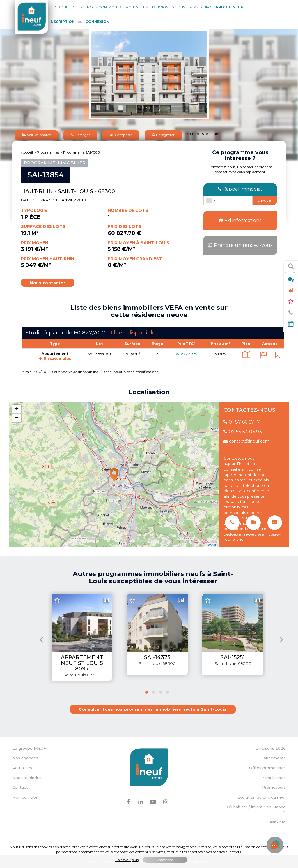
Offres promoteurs (267, 767)
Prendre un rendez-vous (240, 244)
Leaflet (211, 544)
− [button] (17, 417)
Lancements (274, 757)
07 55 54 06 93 (243, 431)
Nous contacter (104, 7)
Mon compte (25, 796)
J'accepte (165, 860)
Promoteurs (274, 786)
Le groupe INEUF (29, 747)
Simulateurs (274, 776)
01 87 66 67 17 (242, 421)
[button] (147, 691)
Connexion (97, 22)
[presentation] (41, 638)
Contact (20, 786)
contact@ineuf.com (246, 440)
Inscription (62, 22)
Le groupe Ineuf (66, 7)
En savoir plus (55, 357)
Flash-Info (201, 7)
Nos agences (25, 757)
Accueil (27, 151)
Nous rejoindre (27, 776)
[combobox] (210, 199)
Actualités (137, 7)
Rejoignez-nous (169, 7)
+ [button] (17, 408)
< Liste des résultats (203, 133)
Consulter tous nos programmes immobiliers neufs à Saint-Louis (153, 708)
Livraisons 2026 (271, 747)
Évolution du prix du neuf (262, 796)
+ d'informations (240, 219)
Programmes (48, 151)
